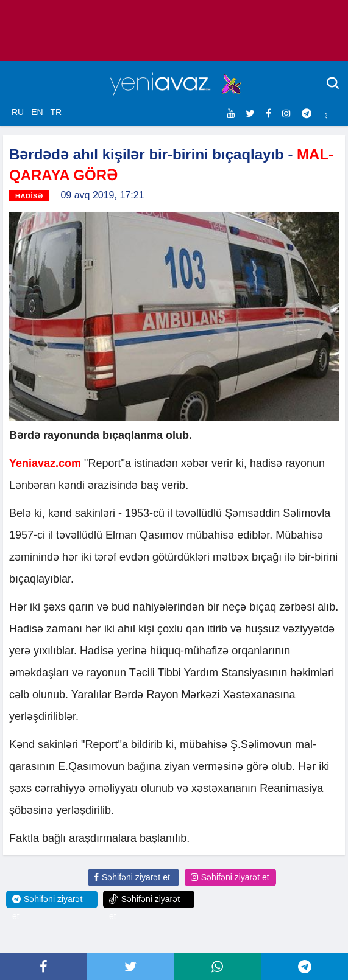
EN (37, 112)
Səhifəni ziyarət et (132, 877)
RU (18, 112)
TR (56, 112)
